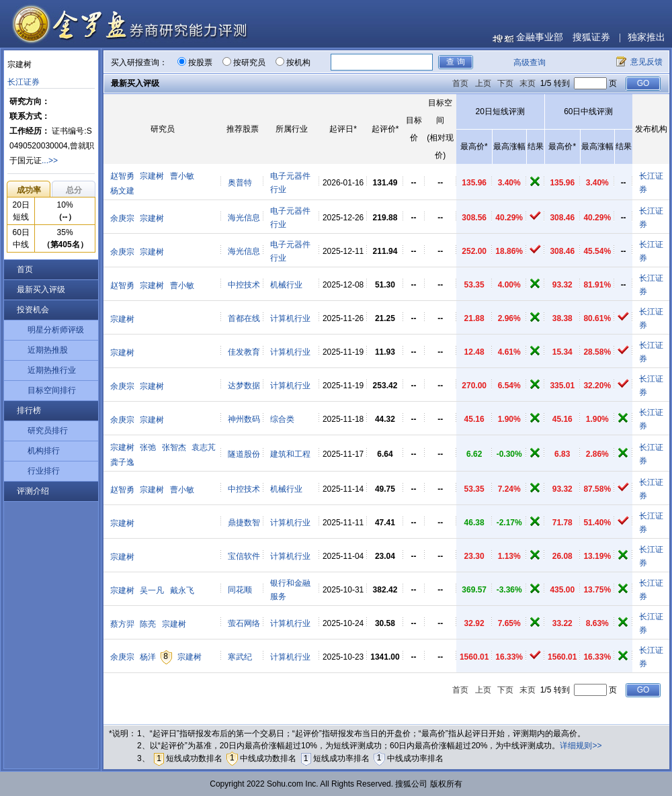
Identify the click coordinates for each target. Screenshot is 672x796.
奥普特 (240, 183)
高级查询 (530, 62)
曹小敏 (182, 176)
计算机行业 (290, 318)
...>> (50, 161)
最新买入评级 (41, 290)
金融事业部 (540, 37)
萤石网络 (244, 623)
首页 (25, 269)
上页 (483, 83)
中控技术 (244, 285)
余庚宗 (122, 218)
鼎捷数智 (244, 523)
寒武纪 (240, 657)
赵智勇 (122, 176)
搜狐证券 (591, 37)
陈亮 (148, 624)
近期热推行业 (52, 370)
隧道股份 (244, 454)
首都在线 (244, 318)
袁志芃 (204, 447)
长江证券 (24, 82)
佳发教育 (244, 352)
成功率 (29, 190)
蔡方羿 (122, 624)
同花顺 (240, 590)
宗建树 (152, 176)
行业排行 (44, 471)
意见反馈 (646, 62)
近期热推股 (48, 350)
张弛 (148, 447)
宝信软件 (244, 556)
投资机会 (33, 310)
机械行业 (286, 285)
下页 (505, 83)
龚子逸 (122, 462)
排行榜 (29, 410)
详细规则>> (581, 746)
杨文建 (122, 191)
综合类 (282, 419)
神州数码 (244, 419)
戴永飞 (182, 590)
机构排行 (44, 451)
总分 (74, 190)
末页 (528, 83)
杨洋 (148, 657)
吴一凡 (152, 590)
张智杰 (174, 447)
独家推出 (646, 37)
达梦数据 (244, 386)
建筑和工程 (290, 454)
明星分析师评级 (56, 330)
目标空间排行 (52, 390)
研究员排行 (48, 431)
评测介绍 (33, 491)
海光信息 (244, 218)
